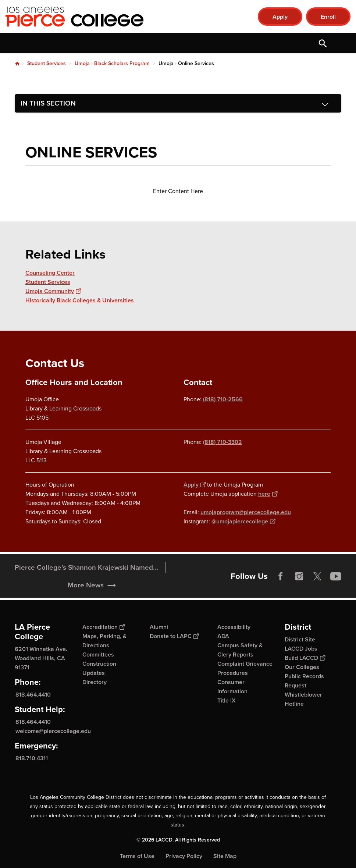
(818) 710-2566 (223, 399)
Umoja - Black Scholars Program (112, 63)
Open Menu (341, 43)
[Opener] (349, 590)
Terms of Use (137, 856)
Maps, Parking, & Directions (104, 641)
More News (86, 595)
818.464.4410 (33, 695)
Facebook (281, 586)
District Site (300, 639)
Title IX (227, 700)
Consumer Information (232, 687)
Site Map (225, 856)
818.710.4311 (32, 758)
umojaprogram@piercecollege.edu (246, 512)
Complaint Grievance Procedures (245, 668)
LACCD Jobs (301, 649)
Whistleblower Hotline (303, 699)
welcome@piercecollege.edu (53, 731)
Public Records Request (304, 681)
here (268, 494)
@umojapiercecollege (243, 521)
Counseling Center (50, 273)
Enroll (328, 17)
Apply (280, 17)
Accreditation (104, 627)
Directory (95, 682)
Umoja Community (53, 291)
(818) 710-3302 (222, 442)
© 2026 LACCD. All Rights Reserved (178, 840)
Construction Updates (99, 668)
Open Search (323, 43)
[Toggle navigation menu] (178, 103)
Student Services (47, 63)
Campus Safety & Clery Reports (240, 650)
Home (17, 64)
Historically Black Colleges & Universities (80, 300)
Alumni (159, 627)
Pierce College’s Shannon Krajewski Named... (87, 577)
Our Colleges (302, 667)
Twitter (317, 586)
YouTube (336, 586)
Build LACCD (305, 658)
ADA (223, 636)
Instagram (299, 586)
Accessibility (234, 627)
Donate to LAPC (174, 636)
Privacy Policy (184, 856)
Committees (98, 654)
